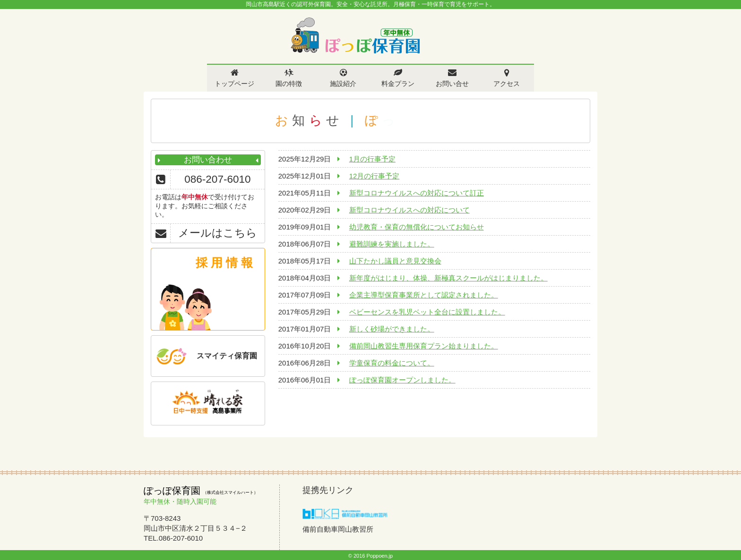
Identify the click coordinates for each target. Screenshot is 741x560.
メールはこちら (218, 233)
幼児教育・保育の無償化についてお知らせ (417, 227)
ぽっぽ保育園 (355, 36)
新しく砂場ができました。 (392, 329)
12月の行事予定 (375, 176)
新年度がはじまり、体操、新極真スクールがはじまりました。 (448, 278)
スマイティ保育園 (227, 356)
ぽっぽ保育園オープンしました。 (402, 380)
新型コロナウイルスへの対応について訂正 (417, 193)
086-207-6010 (217, 179)
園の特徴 (289, 84)
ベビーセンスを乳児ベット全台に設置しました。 (427, 312)
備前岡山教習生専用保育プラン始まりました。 (424, 346)
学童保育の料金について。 (392, 363)
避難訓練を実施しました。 (392, 244)
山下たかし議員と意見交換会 (395, 261)
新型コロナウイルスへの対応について (409, 210)
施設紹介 (343, 84)
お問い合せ (452, 84)
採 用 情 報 (224, 263)
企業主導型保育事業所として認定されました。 (424, 295)
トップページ (234, 84)
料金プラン (398, 84)
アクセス (507, 84)
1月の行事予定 (372, 159)
